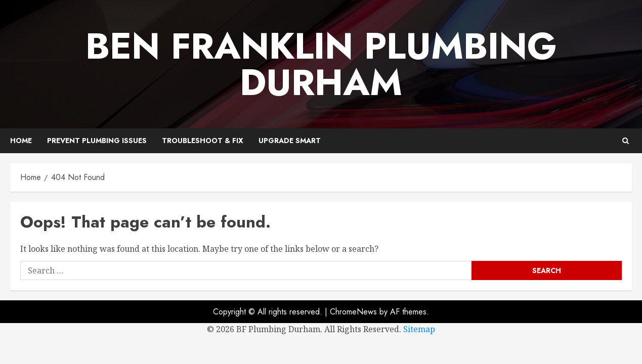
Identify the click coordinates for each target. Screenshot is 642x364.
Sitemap (419, 329)
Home (21, 141)
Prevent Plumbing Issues (97, 141)
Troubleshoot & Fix (203, 141)
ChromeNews (353, 312)
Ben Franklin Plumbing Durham (321, 64)
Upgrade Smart (290, 141)
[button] (626, 141)
